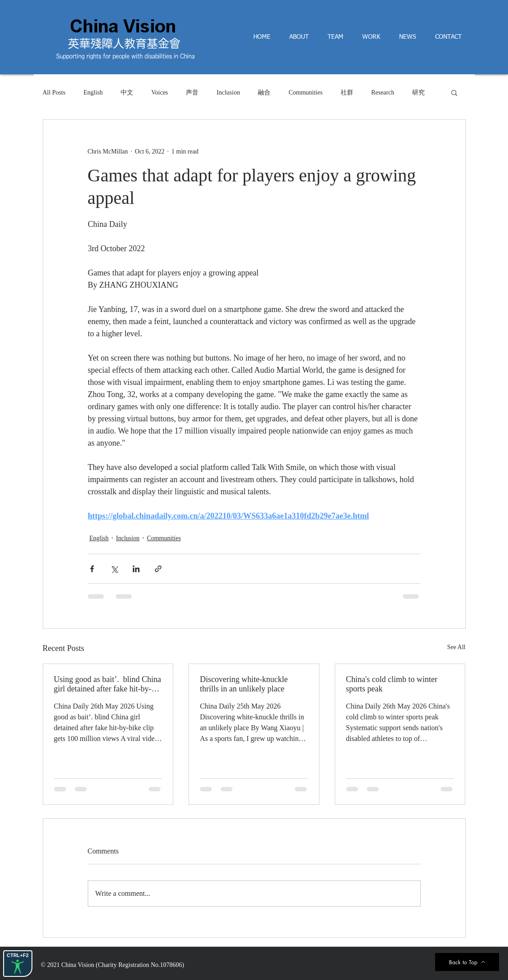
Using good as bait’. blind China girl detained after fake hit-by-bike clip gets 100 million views (108, 684)
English (93, 93)
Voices (160, 93)
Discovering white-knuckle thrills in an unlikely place (244, 684)
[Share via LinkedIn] (136, 569)
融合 (264, 93)
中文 (127, 93)
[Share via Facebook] (92, 569)
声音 (192, 93)
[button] (454, 92)
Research (383, 93)
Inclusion (228, 93)
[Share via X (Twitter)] (114, 569)
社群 (347, 93)
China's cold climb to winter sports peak (392, 684)
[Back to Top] (467, 962)
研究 (418, 93)
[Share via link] (158, 569)
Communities (305, 93)
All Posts (54, 93)
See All (456, 647)
